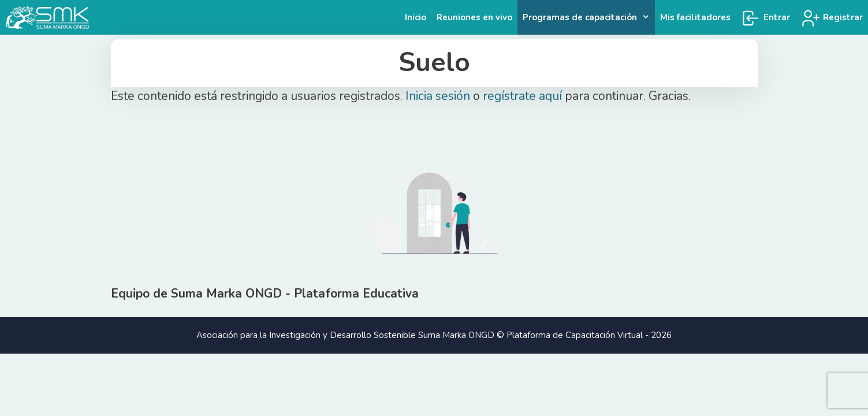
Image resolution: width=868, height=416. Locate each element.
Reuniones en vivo (474, 17)
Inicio (416, 17)
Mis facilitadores (695, 17)
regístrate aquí (522, 96)
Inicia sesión (438, 96)
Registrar (832, 18)
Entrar (765, 18)
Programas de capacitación (589, 17)
